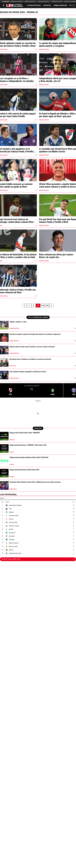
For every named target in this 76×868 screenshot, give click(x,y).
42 (38, 305)
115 (43, 305)
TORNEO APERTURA (60, 5)
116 (47, 305)
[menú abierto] (4, 6)
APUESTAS (47, 5)
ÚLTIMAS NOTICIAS (34, 5)
